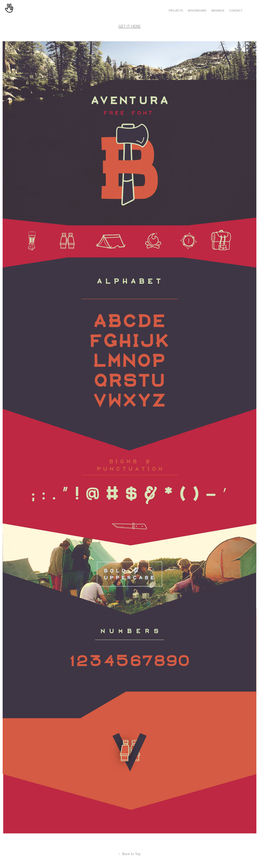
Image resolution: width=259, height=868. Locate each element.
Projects (176, 11)
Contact (236, 11)
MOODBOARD (197, 11)
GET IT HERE (129, 26)
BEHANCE (218, 11)
